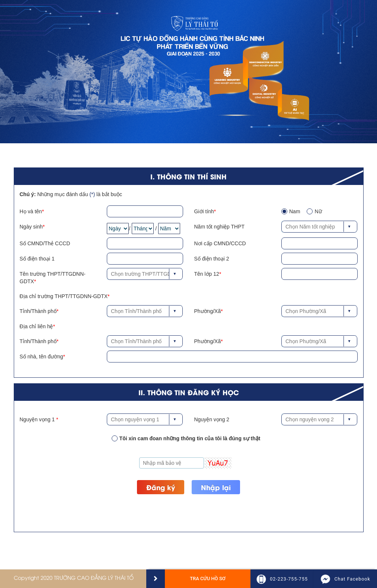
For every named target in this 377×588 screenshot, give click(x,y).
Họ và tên (31, 211)
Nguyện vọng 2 (212, 419)
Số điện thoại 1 (37, 259)
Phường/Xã (208, 311)
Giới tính (204, 211)
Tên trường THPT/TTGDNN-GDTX (53, 278)
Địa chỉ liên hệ (36, 326)
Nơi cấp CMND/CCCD (220, 243)
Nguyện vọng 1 (38, 419)
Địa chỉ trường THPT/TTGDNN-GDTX (64, 296)
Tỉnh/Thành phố (38, 311)
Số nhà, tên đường (41, 357)
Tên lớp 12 (207, 274)
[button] (352, 227)
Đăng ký (161, 487)
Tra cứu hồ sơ (208, 579)
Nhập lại (216, 487)
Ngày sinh (31, 227)
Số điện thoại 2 (212, 259)
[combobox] (319, 227)
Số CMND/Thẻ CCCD (45, 243)
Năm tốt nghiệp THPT (220, 227)
